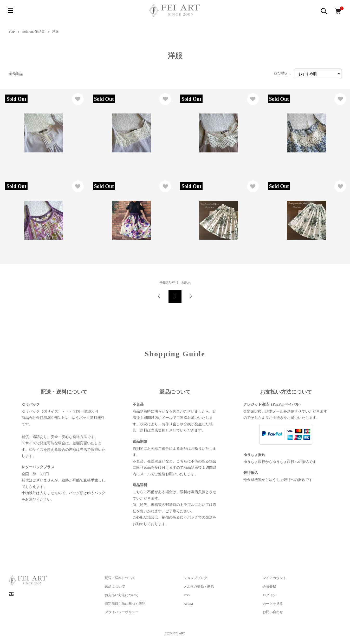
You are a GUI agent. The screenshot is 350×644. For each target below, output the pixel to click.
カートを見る (273, 604)
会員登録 (269, 586)
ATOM (188, 604)
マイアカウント (274, 578)
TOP (12, 32)
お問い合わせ (273, 612)
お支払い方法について (122, 595)
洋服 (55, 32)
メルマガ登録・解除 (199, 586)
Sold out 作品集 (34, 32)
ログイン (269, 595)
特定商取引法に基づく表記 (125, 604)
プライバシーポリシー (122, 612)
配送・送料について (120, 578)
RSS (187, 595)
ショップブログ (195, 578)
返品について (115, 586)
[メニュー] (10, 10)
